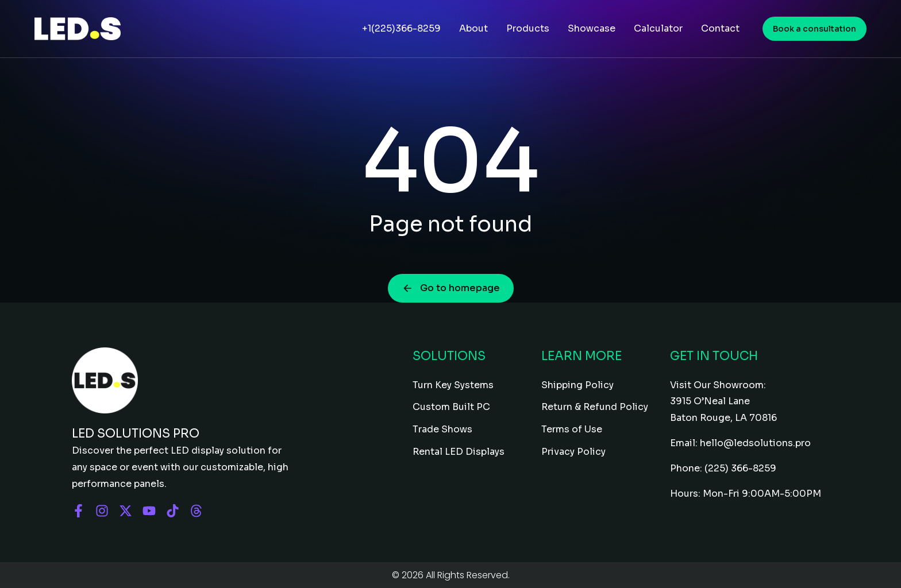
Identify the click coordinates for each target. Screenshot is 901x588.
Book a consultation (815, 29)
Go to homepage (451, 288)
